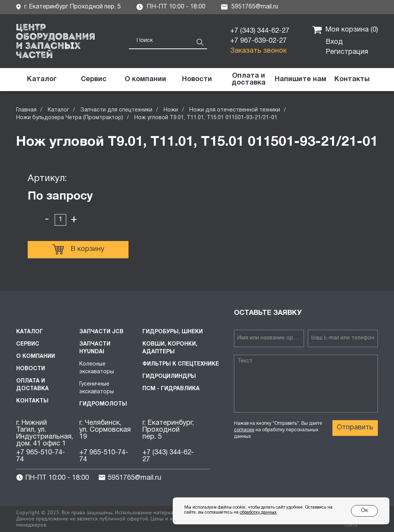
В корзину (78, 249)
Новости (31, 369)
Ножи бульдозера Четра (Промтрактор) (70, 118)
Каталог (58, 110)
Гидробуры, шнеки (173, 332)
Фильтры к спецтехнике (181, 364)
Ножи (171, 110)
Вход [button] (334, 42)
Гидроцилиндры (169, 377)
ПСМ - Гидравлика (171, 389)
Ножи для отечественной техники (235, 110)
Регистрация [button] (347, 52)
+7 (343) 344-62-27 (260, 31)
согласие (244, 430)
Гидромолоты (103, 404)
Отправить (355, 428)
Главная (26, 110)
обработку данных (258, 512)
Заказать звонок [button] (258, 51)
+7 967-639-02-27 (258, 41)
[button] (300, 80)
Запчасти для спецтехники (116, 110)
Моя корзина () (345, 30)
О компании (36, 357)
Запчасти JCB (101, 332)
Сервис (28, 344)
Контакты (32, 401)
